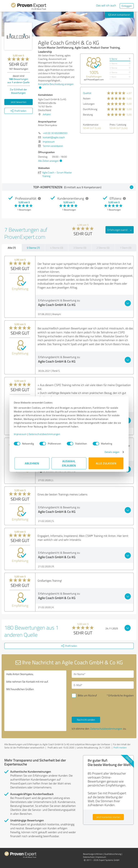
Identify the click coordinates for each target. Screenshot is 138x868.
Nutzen (87, 98)
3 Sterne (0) (80, 248)
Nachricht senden (86, 720)
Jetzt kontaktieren (119, 15)
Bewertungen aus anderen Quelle (18, 81)
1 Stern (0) (126, 248)
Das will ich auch (106, 5)
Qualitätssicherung (113, 854)
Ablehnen (32, 463)
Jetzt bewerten (19, 102)
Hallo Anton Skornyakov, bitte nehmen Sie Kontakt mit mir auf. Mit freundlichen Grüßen (35, 701)
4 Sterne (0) (57, 248)
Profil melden (120, 748)
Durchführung (90, 109)
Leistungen (89, 104)
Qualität (87, 93)
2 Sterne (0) (103, 248)
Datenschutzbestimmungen (45, 434)
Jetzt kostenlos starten (108, 817)
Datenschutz (89, 857)
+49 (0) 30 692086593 (55, 133)
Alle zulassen (106, 463)
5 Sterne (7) (33, 248)
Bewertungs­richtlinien (93, 854)
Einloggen (127, 6)
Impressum (21, 434)
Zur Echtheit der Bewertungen (18, 91)
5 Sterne (113, 59)
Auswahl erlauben (69, 463)
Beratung (88, 114)
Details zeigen (111, 452)
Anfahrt (47, 114)
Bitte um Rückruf (87, 695)
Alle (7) (12, 248)
